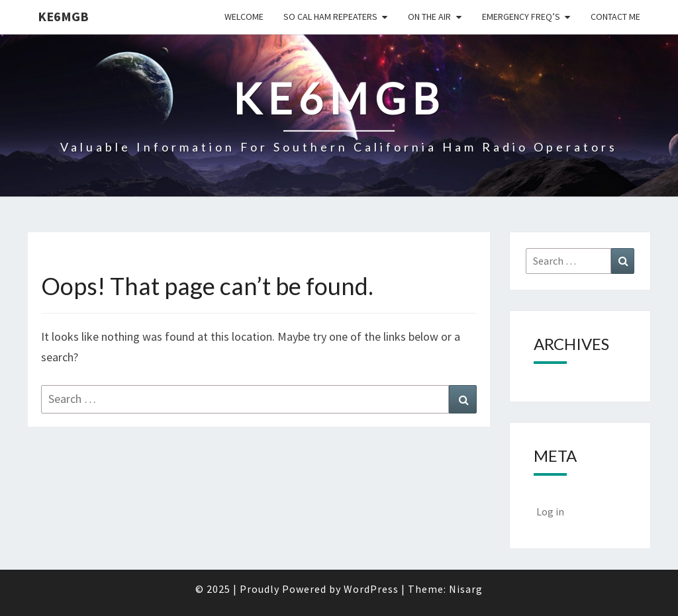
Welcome (244, 17)
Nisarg (466, 589)
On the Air (429, 17)
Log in (550, 511)
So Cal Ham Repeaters (330, 17)
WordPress (371, 589)
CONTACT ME (615, 17)
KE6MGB (63, 16)
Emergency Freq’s (521, 17)
